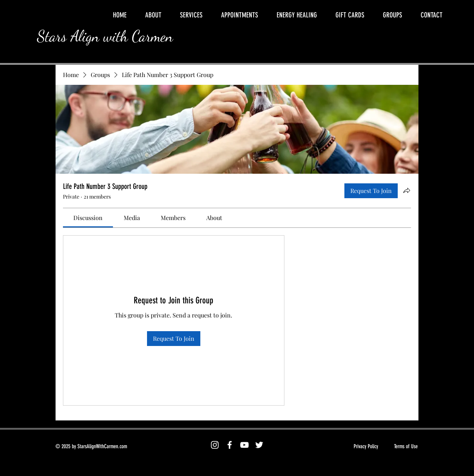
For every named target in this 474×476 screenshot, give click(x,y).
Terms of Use (406, 446)
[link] (88, 218)
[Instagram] (215, 445)
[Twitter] (259, 445)
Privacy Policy (366, 446)
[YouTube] (244, 445)
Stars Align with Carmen (105, 36)
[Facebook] (230, 445)
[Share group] (407, 190)
